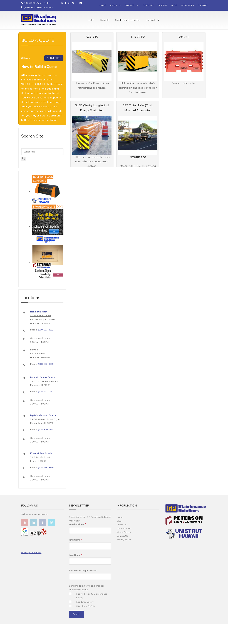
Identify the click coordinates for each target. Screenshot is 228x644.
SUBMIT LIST (54, 78)
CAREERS (162, 5)
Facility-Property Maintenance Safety (92, 616)
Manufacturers (124, 548)
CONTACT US (131, 5)
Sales (91, 21)
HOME (103, 5)
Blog (119, 541)
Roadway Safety (85, 622)
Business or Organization (83, 590)
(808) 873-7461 (46, 412)
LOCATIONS (148, 5)
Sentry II (184, 57)
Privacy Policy (124, 560)
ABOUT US (115, 5)
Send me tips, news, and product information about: (86, 608)
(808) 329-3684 (46, 450)
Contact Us (152, 21)
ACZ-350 (92, 57)
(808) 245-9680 (46, 488)
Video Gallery (124, 552)
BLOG (174, 5)
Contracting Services (127, 21)
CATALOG (203, 5)
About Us (122, 545)
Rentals (105, 21)
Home (24, 45)
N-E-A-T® (138, 57)
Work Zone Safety (85, 626)
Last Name (76, 575)
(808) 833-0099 (33, 7)
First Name (76, 560)
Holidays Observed (31, 572)
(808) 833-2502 (33, 3)
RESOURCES (188, 5)
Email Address (78, 544)
